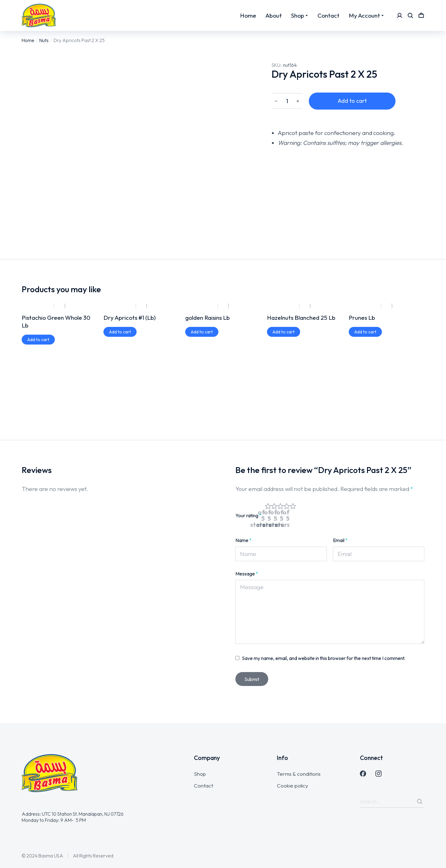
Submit (252, 679)
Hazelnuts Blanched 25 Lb (301, 318)
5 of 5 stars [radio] (293, 515)
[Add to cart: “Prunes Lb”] (365, 332)
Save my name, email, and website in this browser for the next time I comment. (324, 658)
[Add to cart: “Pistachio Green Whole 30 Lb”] (38, 340)
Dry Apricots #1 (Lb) (130, 318)
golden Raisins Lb (208, 318)
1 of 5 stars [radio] (268, 515)
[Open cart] (421, 15)
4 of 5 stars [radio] (286, 515)
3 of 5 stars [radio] (280, 515)
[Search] (420, 801)
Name (244, 540)
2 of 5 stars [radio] (274, 515)
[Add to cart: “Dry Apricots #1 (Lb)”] (120, 332)
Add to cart (352, 101)
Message (247, 574)
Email (340, 540)
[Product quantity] (287, 101)
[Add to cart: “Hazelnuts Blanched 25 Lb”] (284, 332)
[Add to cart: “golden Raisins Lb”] (202, 332)
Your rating (249, 515)
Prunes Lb (362, 318)
